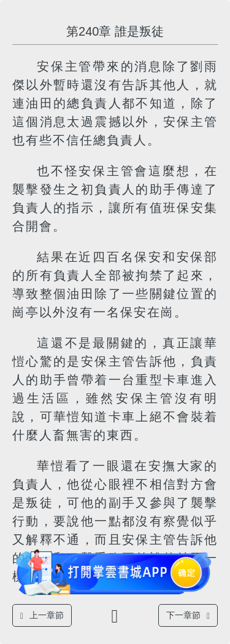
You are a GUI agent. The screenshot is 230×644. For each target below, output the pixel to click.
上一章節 (42, 615)
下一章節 (188, 615)
